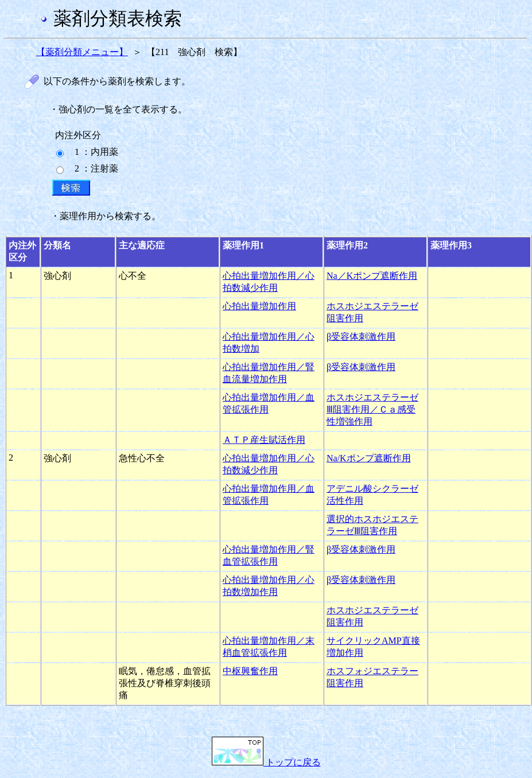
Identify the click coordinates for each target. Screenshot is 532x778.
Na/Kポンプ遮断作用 (369, 458)
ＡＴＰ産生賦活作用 (264, 440)
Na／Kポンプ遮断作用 (372, 276)
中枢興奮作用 (250, 671)
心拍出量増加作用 (259, 306)
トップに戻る (266, 762)
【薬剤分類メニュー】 (82, 52)
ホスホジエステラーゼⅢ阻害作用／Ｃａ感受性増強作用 (372, 409)
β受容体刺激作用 (361, 337)
